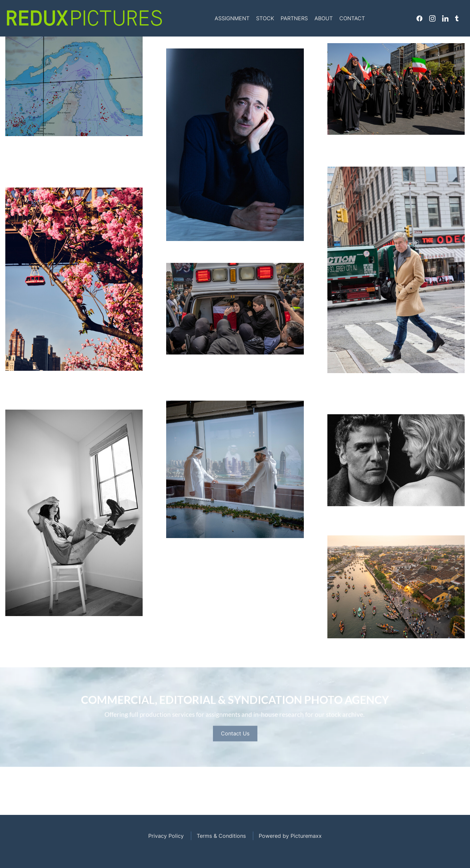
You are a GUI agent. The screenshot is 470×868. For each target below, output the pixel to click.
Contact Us (235, 754)
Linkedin (445, 18)
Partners (294, 18)
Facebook (419, 18)
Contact (352, 18)
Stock (265, 18)
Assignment (232, 18)
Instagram (432, 18)
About (324, 18)
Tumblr (457, 18)
